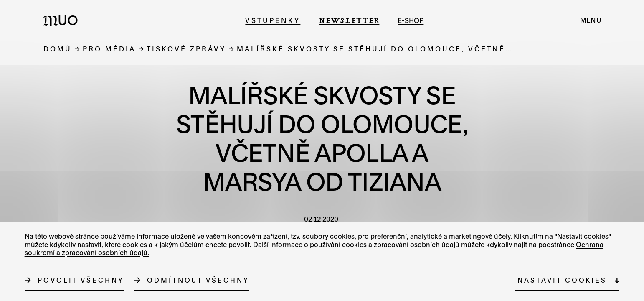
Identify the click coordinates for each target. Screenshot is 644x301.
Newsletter (349, 20)
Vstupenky (273, 20)
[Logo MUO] (63, 20)
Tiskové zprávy (186, 49)
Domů (58, 49)
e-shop (411, 20)
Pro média (109, 49)
